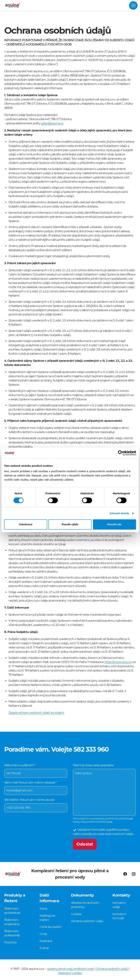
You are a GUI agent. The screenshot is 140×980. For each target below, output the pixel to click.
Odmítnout (26, 524)
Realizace (46, 941)
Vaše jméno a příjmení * (36, 770)
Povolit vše (114, 524)
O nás (43, 934)
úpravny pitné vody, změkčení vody (70, 969)
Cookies (76, 914)
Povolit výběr (70, 524)
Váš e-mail (36, 788)
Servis (43, 909)
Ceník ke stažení (50, 927)
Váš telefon (36, 805)
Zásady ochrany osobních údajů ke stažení (36, 713)
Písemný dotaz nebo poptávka (104, 789)
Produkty (11, 942)
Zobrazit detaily (119, 513)
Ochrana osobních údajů (87, 921)
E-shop (44, 948)
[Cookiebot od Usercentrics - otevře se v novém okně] (120, 453)
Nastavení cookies (70, 973)
